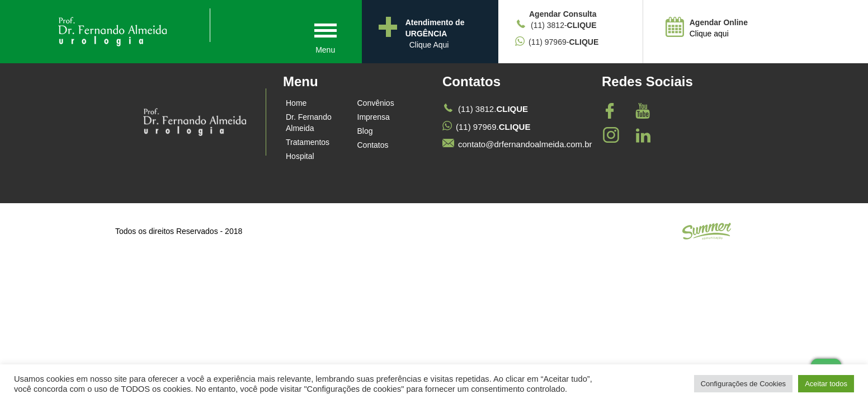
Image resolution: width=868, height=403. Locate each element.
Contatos (373, 145)
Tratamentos (308, 142)
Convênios (376, 103)
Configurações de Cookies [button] (743, 384)
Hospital (300, 156)
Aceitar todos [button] (826, 384)
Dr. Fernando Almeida (309, 123)
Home (296, 103)
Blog (365, 131)
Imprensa (374, 117)
